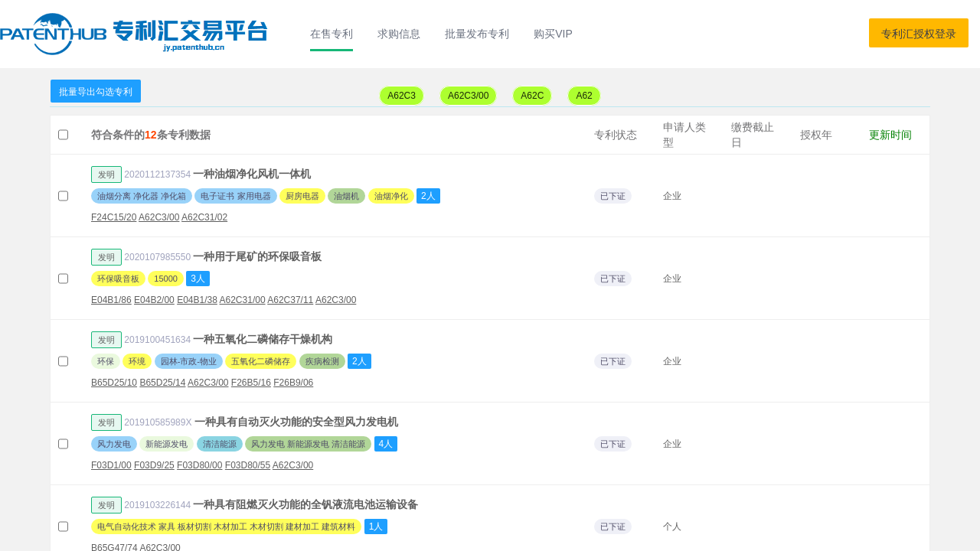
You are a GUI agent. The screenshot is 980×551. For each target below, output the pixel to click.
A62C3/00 (468, 96)
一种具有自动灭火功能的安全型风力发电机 (296, 422)
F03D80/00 (199, 465)
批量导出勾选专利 (96, 92)
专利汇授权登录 (919, 34)
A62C (532, 96)
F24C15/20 (114, 217)
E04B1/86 (111, 300)
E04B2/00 (154, 300)
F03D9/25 (154, 465)
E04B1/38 (197, 300)
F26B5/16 (251, 383)
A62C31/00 (243, 300)
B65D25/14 (162, 383)
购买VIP (553, 34)
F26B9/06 (293, 383)
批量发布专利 (477, 34)
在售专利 (332, 34)
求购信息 (399, 34)
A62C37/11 (290, 300)
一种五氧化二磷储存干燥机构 (263, 339)
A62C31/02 (204, 217)
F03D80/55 (248, 465)
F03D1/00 (111, 465)
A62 (584, 96)
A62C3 (402, 96)
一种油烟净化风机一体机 (252, 174)
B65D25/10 (114, 383)
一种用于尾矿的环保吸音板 (257, 256)
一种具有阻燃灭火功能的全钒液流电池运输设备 (305, 504)
